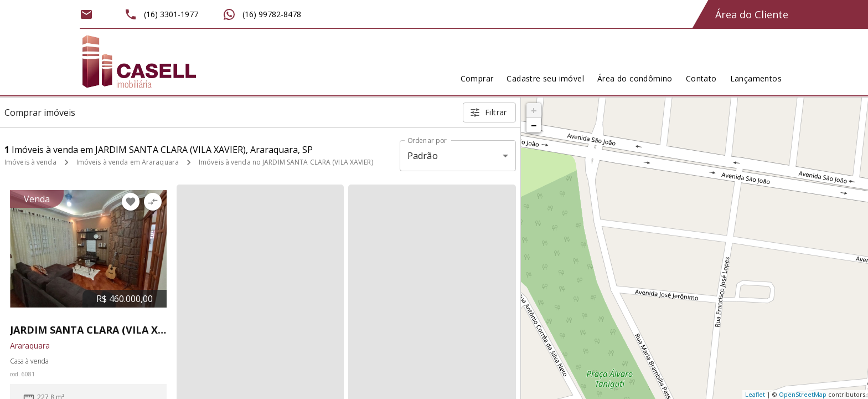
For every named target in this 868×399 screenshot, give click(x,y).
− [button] (534, 125)
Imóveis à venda (30, 162)
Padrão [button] (423, 156)
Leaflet (755, 394)
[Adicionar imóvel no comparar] (153, 202)
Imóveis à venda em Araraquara (128, 162)
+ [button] (534, 110)
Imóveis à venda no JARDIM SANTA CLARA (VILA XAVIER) (286, 162)
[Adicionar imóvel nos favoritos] (131, 202)
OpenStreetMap (803, 394)
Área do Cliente (752, 14)
